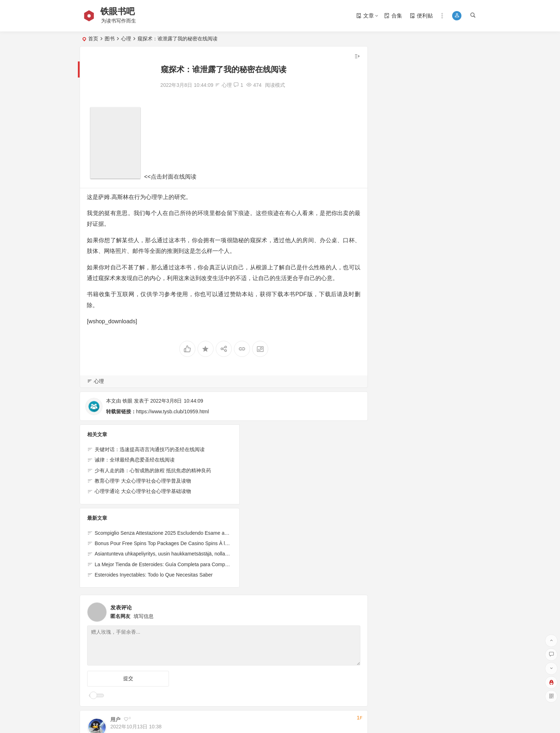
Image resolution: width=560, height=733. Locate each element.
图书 (110, 39)
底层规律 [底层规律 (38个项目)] (389, 82)
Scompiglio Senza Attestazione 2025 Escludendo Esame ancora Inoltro (294, 450)
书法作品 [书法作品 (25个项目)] (424, 70)
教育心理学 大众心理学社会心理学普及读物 (143, 481)
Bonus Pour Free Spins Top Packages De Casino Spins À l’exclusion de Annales (294, 460)
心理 (126, 39)
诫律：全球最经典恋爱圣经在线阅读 (135, 460)
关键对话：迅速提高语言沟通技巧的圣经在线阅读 (150, 450)
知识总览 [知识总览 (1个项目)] (459, 82)
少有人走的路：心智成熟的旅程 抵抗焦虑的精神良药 (153, 470)
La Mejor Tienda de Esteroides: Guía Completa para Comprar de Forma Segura (294, 481)
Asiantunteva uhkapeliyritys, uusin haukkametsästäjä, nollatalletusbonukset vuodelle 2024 (294, 470)
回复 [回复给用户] (119, 652)
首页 (93, 39)
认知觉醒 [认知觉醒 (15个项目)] (459, 70)
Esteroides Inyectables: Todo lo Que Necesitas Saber (294, 492)
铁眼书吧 (118, 11)
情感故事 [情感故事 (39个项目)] (424, 82)
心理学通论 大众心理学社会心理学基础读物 (143, 492)
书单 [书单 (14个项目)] (389, 70)
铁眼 (127, 401)
